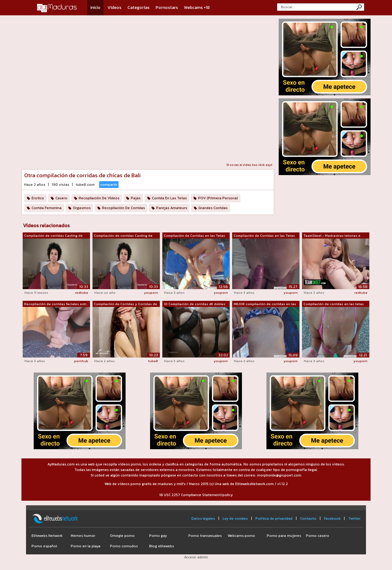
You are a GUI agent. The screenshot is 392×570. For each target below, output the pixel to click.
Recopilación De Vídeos (99, 198)
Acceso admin (196, 557)
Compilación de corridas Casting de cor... (53, 236)
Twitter (354, 518)
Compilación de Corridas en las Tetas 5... (264, 236)
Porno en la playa (86, 546)
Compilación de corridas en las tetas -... (334, 304)
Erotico (38, 198)
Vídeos (114, 8)
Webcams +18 (197, 8)
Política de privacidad (274, 518)
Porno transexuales (205, 536)
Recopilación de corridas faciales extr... (56, 304)
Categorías (138, 8)
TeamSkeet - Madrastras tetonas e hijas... (332, 236)
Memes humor (83, 536)
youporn (151, 293)
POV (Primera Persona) (218, 198)
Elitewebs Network (47, 536)
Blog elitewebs (162, 546)
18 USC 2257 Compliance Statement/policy (196, 495)
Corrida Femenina (47, 208)
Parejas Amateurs (172, 208)
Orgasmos (82, 208)
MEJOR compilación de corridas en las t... (265, 304)
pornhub (81, 361)
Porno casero (318, 536)
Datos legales (203, 518)
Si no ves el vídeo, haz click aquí (249, 165)
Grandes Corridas (213, 208)
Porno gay (158, 536)
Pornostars (167, 8)
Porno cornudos (124, 546)
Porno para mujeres (284, 536)
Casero (61, 198)
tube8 (153, 361)
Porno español (44, 546)
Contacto (308, 518)
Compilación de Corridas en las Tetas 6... (194, 236)
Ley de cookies (235, 518)
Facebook (332, 518)
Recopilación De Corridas (123, 208)
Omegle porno (122, 536)
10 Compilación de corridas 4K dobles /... (195, 304)
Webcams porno (241, 536)
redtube (82, 293)
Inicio (95, 8)
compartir (109, 185)
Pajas (136, 198)
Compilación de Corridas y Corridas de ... (126, 304)
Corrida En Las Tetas (169, 198)
